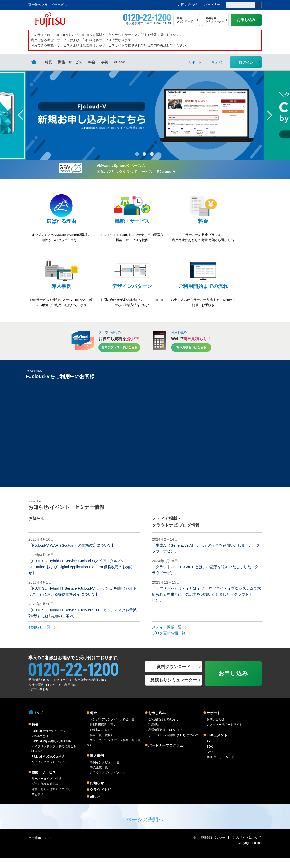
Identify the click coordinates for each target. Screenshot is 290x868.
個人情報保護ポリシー (209, 848)
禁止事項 (37, 804)
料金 (92, 62)
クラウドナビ (100, 800)
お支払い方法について (105, 740)
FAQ (210, 762)
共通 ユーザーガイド (220, 767)
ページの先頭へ (145, 829)
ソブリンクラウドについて (49, 772)
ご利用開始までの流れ (163, 729)
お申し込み (157, 723)
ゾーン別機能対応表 (45, 794)
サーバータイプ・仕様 (46, 789)
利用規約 (154, 735)
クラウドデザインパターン (108, 782)
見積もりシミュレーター (174, 690)
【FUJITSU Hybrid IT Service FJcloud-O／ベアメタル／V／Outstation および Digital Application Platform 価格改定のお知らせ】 (81, 577)
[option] (145, 115)
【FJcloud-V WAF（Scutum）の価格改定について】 (72, 555)
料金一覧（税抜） (102, 745)
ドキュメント (217, 745)
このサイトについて (247, 848)
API (209, 751)
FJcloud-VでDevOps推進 (48, 767)
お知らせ (97, 793)
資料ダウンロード (174, 677)
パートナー (212, 5)
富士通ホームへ (40, 848)
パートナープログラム (166, 755)
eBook (119, 62)
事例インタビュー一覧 (105, 772)
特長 (48, 62)
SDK (210, 757)
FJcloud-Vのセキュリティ (49, 741)
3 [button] (152, 154)
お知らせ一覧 (39, 637)
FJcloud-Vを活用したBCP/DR (51, 751)
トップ (38, 723)
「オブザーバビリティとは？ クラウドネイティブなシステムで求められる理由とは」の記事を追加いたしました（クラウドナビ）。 (206, 604)
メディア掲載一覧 (167, 637)
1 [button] (137, 154)
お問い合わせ (188, 5)
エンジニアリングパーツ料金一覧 (112, 729)
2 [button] (144, 154)
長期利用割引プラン (103, 735)
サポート (214, 723)
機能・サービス (70, 62)
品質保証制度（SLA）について (169, 740)
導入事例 (97, 766)
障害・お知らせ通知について (51, 799)
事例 (105, 62)
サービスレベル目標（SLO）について (174, 745)
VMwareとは (40, 746)
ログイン (246, 62)
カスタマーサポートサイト (224, 735)
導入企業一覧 (99, 777)
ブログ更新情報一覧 (169, 643)
